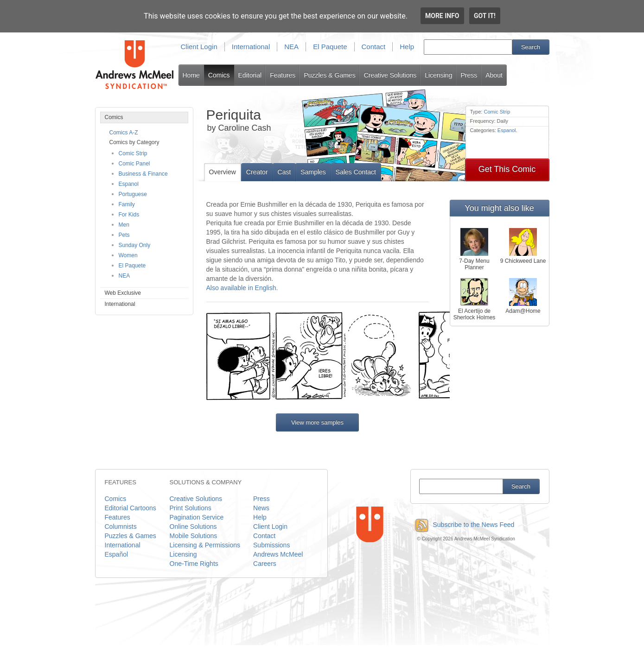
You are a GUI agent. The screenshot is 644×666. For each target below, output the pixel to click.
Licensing (438, 75)
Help (407, 47)
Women (128, 255)
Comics (219, 75)
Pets (124, 235)
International (251, 47)
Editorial (250, 75)
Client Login (199, 47)
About (494, 75)
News (261, 508)
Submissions (271, 545)
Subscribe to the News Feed (462, 525)
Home (191, 75)
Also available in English (241, 288)
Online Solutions (193, 526)
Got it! (485, 16)
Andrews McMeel (278, 554)
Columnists (121, 526)
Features (283, 75)
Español (117, 554)
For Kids (129, 215)
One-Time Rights (194, 564)
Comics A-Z (124, 133)
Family (127, 204)
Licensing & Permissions (205, 545)
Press (469, 75)
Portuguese (133, 194)
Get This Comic (507, 169)
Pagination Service (197, 517)
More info (442, 16)
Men (124, 225)
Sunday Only (135, 245)
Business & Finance (143, 174)
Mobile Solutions (194, 536)
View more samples (317, 422)
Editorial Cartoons (131, 508)
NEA (291, 47)
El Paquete (330, 47)
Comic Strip (133, 153)
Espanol (129, 184)
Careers (265, 564)
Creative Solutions (390, 75)
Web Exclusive (123, 293)
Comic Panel (134, 164)
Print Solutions (191, 508)
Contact (374, 47)
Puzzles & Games (329, 75)
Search (531, 47)
